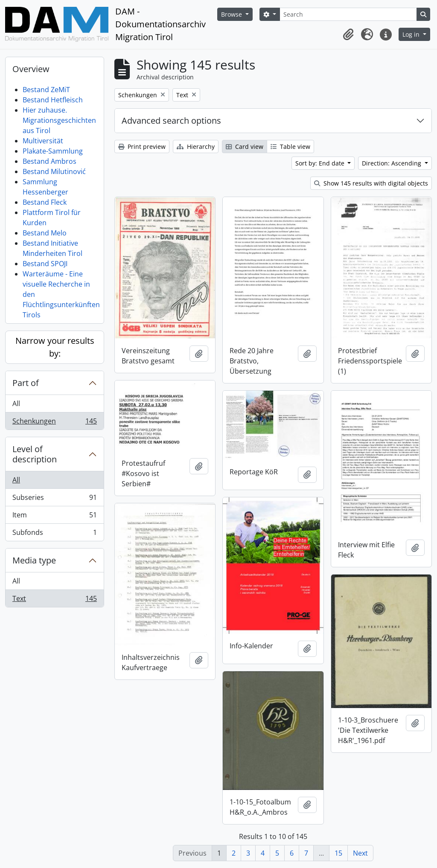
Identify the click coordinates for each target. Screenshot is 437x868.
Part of (26, 383)
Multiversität (43, 141)
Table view (290, 147)
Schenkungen (54, 423)
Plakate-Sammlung (53, 151)
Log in (412, 34)
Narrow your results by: (55, 347)
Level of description (35, 454)
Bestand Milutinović (54, 171)
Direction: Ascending (392, 163)
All (16, 404)
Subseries (54, 499)
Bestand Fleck (45, 202)
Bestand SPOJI (45, 264)
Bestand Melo (45, 233)
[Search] (348, 14)
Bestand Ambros (50, 161)
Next (360, 853)
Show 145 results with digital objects (371, 183)
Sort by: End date (321, 163)
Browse (232, 14)
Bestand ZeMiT (46, 90)
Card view (245, 147)
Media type (34, 560)
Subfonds (54, 534)
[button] (348, 35)
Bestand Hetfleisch (53, 100)
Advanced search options (171, 120)
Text (54, 600)
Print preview (142, 147)
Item (54, 517)
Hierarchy (196, 147)
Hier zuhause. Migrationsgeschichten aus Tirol (59, 120)
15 (338, 853)
